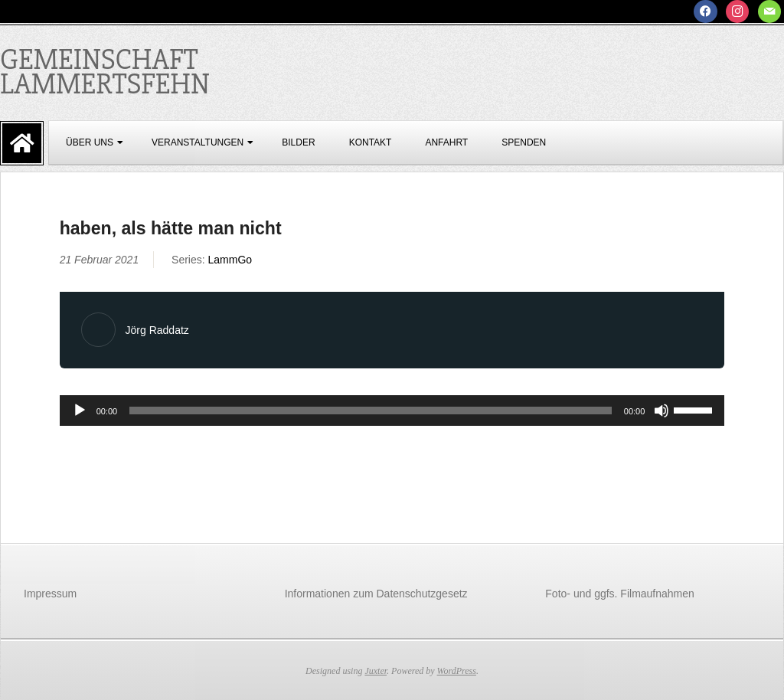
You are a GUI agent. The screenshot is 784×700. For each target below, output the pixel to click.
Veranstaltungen (198, 142)
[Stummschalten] (661, 411)
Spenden (524, 142)
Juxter (376, 671)
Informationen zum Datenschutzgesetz (376, 594)
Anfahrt (446, 142)
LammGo (230, 260)
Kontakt (371, 142)
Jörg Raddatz (157, 330)
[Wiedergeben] (80, 411)
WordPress (457, 671)
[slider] (371, 411)
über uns (90, 142)
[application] (392, 411)
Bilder (298, 142)
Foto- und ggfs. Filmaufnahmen (620, 594)
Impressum (50, 594)
